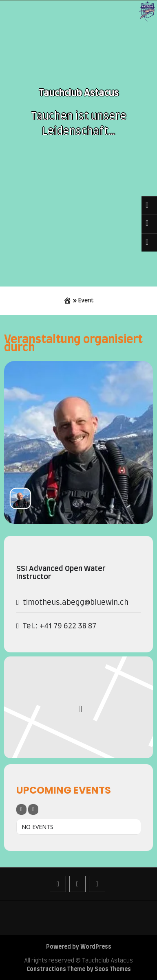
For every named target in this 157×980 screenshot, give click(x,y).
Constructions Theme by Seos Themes (79, 969)
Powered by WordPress (79, 947)
